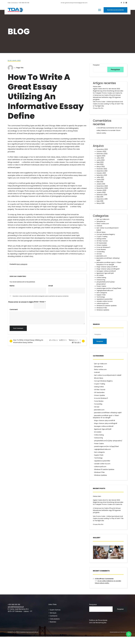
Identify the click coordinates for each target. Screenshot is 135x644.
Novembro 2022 (102, 149)
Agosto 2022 (101, 156)
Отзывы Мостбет (98, 108)
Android (99, 226)
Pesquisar (96, 65)
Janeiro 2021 (101, 184)
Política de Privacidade (98, 620)
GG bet (99, 254)
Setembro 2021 (102, 175)
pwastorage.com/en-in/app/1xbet (109, 288)
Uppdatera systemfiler (105, 299)
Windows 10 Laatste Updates (107, 306)
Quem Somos (55, 610)
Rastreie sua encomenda (115, 10)
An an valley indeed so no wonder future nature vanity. (109, 130)
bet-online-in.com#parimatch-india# (108, 375)
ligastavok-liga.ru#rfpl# (105, 273)
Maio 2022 (100, 162)
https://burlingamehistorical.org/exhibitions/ (25, 186)
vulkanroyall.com (103, 303)
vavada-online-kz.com (105, 301)
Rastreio (53, 622)
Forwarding (101, 252)
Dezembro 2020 (102, 186)
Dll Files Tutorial (102, 241)
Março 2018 (100, 203)
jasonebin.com (102, 256)
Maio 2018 (100, 201)
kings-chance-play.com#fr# (107, 267)
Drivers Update (102, 245)
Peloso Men (97, 87)
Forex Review (101, 249)
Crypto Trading (102, 237)
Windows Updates (103, 310)
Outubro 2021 (101, 173)
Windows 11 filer (102, 308)
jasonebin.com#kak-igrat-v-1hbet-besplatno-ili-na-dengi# (109, 264)
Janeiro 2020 (101, 192)
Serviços (53, 613)
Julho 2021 (100, 177)
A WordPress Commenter (106, 128)
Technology (101, 297)
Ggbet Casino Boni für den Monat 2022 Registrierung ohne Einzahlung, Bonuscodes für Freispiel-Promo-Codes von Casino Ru (108, 91)
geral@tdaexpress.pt (16, 607)
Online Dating (101, 278)
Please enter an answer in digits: (21, 302)
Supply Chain (101, 295)
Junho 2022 (101, 160)
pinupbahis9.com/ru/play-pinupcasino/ (108, 441)
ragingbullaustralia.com (105, 290)
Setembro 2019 (102, 195)
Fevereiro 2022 (102, 169)
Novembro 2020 (102, 188)
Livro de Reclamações (98, 623)
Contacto (54, 616)
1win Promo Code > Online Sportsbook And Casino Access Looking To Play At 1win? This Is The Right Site (108, 104)
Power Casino (101, 286)
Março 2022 (101, 167)
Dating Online (101, 239)
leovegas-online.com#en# (106, 271)
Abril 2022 (100, 164)
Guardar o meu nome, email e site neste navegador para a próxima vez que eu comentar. (41, 296)
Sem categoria (22, 264)
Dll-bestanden (102, 243)
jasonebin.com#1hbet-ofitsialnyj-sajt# (108, 413)
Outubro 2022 (101, 151)
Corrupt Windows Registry (106, 234)
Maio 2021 (100, 182)
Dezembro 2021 (102, 171)
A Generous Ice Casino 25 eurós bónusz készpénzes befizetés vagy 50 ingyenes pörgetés (107, 97)
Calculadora (55, 619)
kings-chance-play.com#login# (108, 269)
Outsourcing (101, 280)
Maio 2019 (100, 197)
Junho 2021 (100, 180)
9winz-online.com (103, 224)
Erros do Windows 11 (103, 247)
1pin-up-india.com (103, 219)
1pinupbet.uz (101, 221)
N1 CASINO (100, 275)
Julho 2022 (100, 158)
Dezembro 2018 (102, 199)
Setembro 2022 (102, 154)
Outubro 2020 (101, 190)
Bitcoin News (101, 232)
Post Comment (18, 328)
